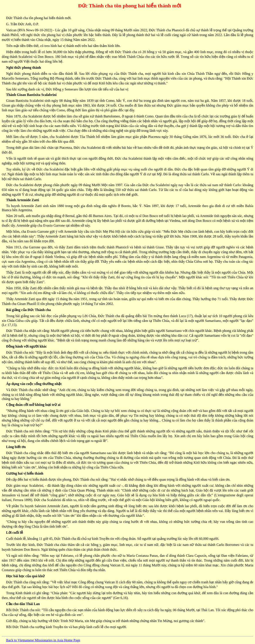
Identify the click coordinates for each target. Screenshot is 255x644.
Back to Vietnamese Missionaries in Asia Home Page (43, 640)
